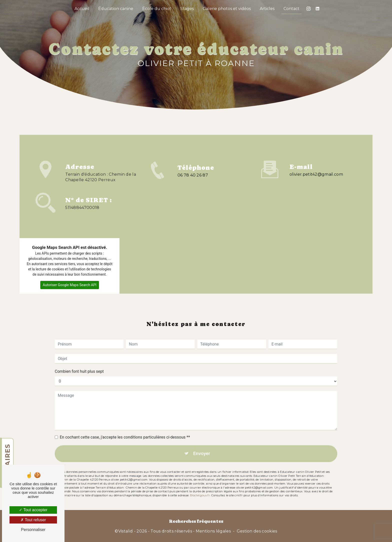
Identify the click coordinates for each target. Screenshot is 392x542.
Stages (187, 9)
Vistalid (126, 531)
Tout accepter (33, 510)
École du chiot (157, 9)
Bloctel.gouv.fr (200, 487)
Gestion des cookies (257, 531)
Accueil (82, 9)
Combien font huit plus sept (79, 364)
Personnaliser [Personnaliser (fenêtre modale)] (33, 530)
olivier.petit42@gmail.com (316, 166)
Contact (291, 9)
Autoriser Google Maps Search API (70, 285)
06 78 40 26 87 (193, 183)
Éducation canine (116, 9)
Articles (267, 9)
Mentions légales (213, 531)
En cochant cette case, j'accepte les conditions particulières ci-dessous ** (125, 429)
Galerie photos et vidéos (227, 9)
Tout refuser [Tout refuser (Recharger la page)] (33, 520)
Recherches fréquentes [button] (196, 521)
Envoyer (202, 446)
